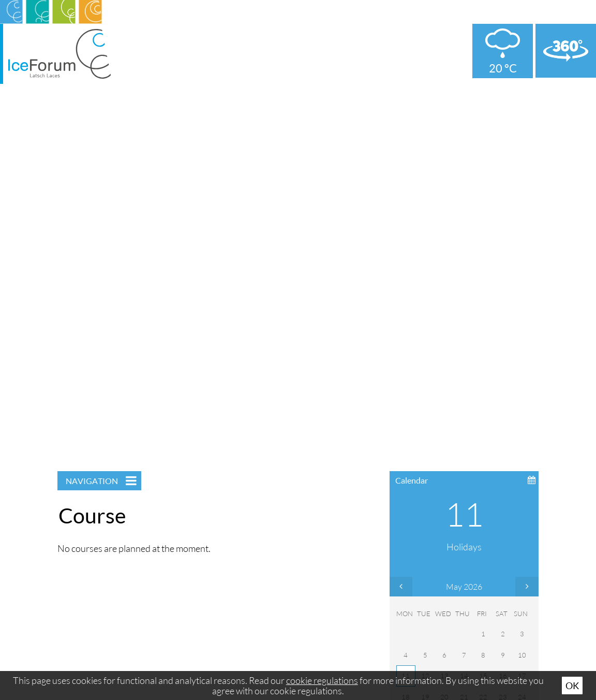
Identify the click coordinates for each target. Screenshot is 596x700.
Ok (572, 686)
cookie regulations (322, 680)
